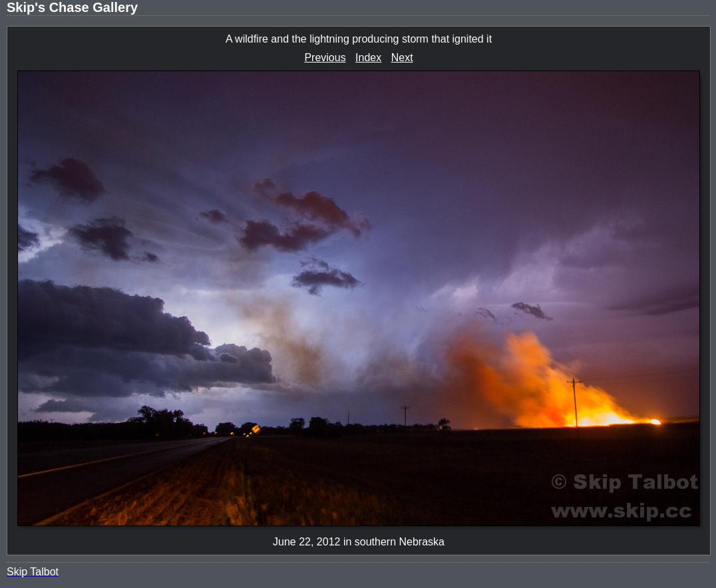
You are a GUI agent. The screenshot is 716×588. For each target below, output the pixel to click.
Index (368, 58)
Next (402, 58)
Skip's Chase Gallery (72, 7)
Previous (325, 58)
